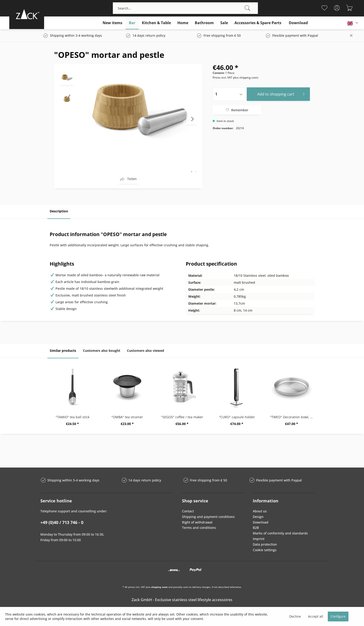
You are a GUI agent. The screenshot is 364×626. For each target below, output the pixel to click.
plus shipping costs (246, 77)
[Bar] (132, 23)
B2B (256, 528)
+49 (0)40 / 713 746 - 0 (62, 522)
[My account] (337, 8)
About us (260, 511)
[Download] (298, 23)
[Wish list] (324, 8)
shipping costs (159, 587)
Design (258, 517)
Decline (295, 616)
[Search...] (185, 8)
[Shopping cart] (349, 8)
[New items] (112, 23)
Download (261, 522)
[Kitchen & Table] (156, 23)
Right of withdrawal (197, 522)
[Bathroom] (204, 23)
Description (59, 211)
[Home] (183, 23)
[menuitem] (185, 8)
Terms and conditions (199, 528)
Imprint (259, 539)
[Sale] (224, 23)
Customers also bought (102, 351)
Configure (338, 616)
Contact (188, 511)
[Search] (247, 8)
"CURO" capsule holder (237, 417)
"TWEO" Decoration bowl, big (292, 417)
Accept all (316, 616)
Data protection (265, 544)
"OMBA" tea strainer (127, 417)
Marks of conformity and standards (280, 533)
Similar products (63, 351)
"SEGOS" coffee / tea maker (182, 417)
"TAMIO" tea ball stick (73, 417)
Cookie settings (265, 550)
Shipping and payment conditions (208, 517)
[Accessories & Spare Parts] (258, 23)
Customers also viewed (146, 351)
